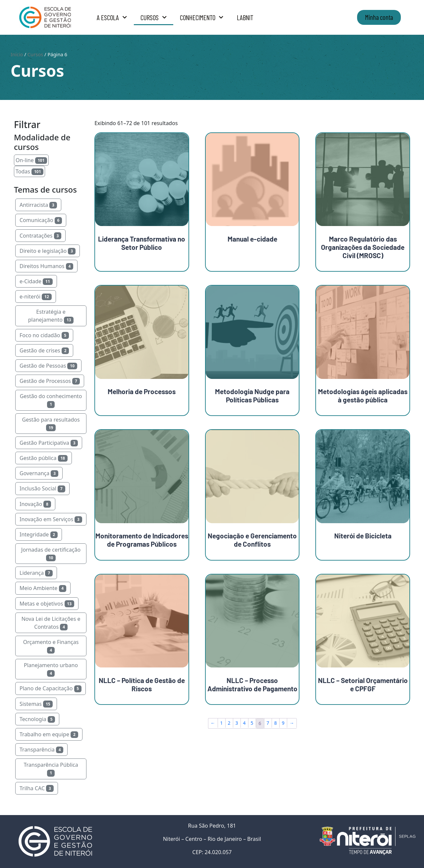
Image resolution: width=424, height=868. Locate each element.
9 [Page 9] (283, 723)
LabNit (245, 17)
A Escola (112, 17)
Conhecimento (202, 17)
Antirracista (38, 205)
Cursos (154, 17)
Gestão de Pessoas (48, 366)
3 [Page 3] (237, 723)
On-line (31, 160)
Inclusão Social (42, 488)
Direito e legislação (48, 251)
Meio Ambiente (43, 588)
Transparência (41, 750)
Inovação (35, 504)
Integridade (39, 534)
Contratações (40, 236)
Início (17, 54)
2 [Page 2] (229, 723)
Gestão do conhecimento (51, 400)
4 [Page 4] (244, 723)
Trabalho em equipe (49, 734)
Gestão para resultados (51, 424)
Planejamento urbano (51, 669)
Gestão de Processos (50, 381)
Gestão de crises (44, 350)
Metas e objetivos (47, 604)
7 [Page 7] (268, 723)
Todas (29, 171)
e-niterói (36, 297)
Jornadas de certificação (51, 554)
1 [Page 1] (222, 723)
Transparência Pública (51, 769)
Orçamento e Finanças (51, 646)
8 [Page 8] (276, 723)
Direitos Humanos (46, 266)
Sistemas (36, 704)
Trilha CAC (37, 788)
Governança (39, 473)
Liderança (36, 573)
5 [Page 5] (252, 723)
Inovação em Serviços (51, 519)
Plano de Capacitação (51, 688)
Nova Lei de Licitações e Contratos (51, 623)
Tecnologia (37, 719)
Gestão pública (44, 458)
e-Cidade (36, 281)
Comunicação (41, 220)
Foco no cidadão (44, 335)
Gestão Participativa (49, 443)
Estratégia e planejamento (51, 316)
